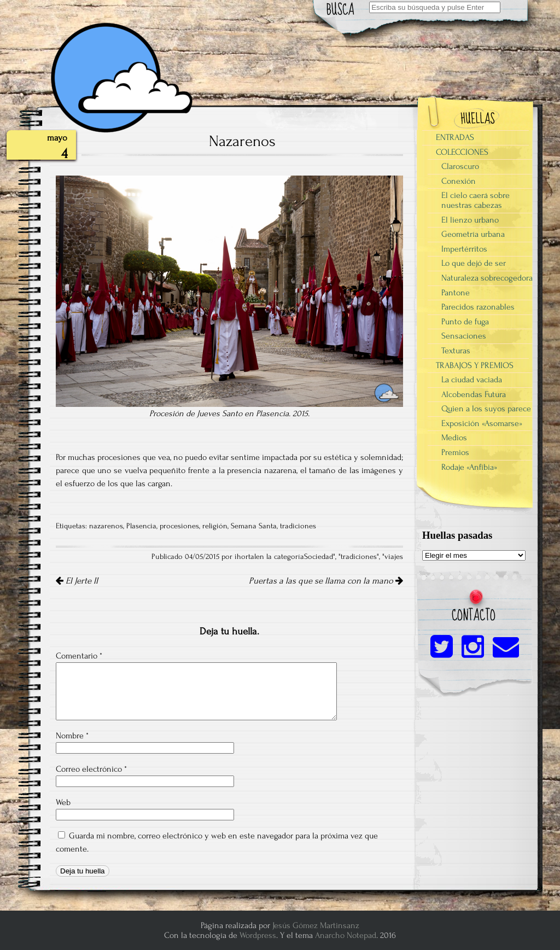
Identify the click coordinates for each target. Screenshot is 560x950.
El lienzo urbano (470, 220)
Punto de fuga (465, 322)
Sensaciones (464, 336)
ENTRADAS (455, 137)
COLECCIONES (462, 152)
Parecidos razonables (478, 307)
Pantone (456, 293)
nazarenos (106, 526)
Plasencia (141, 526)
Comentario (79, 656)
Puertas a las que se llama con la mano (326, 581)
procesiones (179, 526)
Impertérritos (464, 249)
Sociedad (319, 557)
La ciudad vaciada (472, 380)
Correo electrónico (91, 769)
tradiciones (298, 526)
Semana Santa (254, 526)
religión (215, 526)
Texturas (456, 351)
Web (63, 802)
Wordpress (258, 935)
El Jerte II (77, 581)
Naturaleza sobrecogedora (487, 278)
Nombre (72, 736)
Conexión (459, 181)
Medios (454, 438)
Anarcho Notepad (346, 935)
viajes (394, 557)
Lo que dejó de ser (474, 263)
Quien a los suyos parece (486, 409)
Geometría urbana (473, 234)
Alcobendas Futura (474, 394)
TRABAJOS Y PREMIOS (475, 365)
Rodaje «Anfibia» (469, 467)
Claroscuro (460, 166)
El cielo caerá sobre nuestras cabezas (476, 200)
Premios (455, 452)
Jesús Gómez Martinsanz (316, 925)
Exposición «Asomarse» (482, 423)
